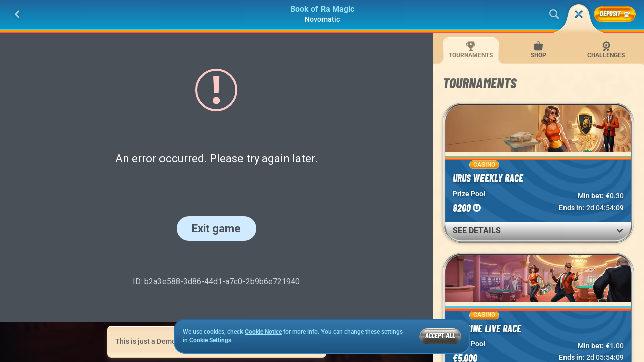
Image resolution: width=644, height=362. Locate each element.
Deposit (615, 13)
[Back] (17, 14)
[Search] (554, 14)
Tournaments (471, 50)
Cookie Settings (210, 341)
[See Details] (620, 231)
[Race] (579, 14)
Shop (539, 50)
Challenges (606, 50)
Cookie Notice (263, 332)
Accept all (440, 336)
